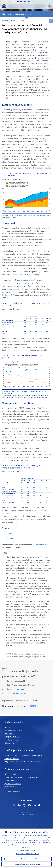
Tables (12, 534)
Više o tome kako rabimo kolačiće (28, 853)
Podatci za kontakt (11, 740)
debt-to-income (28, 76)
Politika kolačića (11, 780)
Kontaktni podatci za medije (17, 706)
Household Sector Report (39, 625)
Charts (12, 538)
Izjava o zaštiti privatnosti (28, 850)
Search (43, 6)
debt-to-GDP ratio (35, 85)
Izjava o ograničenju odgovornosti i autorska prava (24, 755)
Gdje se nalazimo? (11, 743)
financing (46, 408)
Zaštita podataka (11, 774)
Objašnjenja (9, 734)
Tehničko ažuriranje (12, 759)
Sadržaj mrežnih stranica (13, 792)
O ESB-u (8, 727)
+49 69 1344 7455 (17, 689)
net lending (29, 63)
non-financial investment (15, 121)
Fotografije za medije (12, 737)
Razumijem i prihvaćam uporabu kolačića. (28, 864)
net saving (22, 42)
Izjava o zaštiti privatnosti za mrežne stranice (21, 777)
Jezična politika (10, 787)
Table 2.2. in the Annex (33, 274)
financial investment (40, 228)
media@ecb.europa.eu (19, 693)
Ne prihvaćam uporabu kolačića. (28, 859)
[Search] (26, 6)
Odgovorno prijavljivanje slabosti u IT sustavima (23, 762)
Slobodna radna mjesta (13, 730)
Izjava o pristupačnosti (13, 784)
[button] (49, 2)
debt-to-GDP (10, 295)
